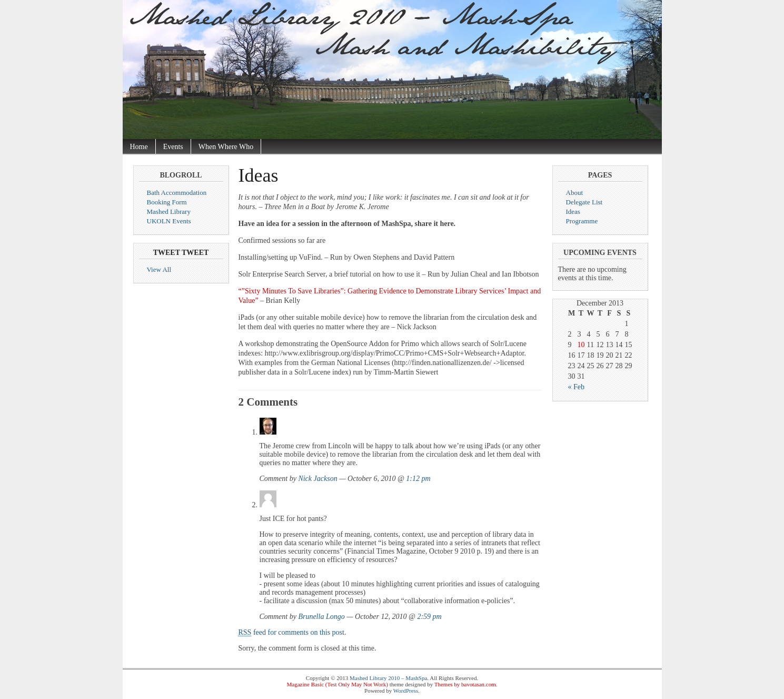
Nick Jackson (317, 479)
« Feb (577, 387)
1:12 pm (418, 479)
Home (139, 147)
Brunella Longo (321, 617)
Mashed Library (169, 211)
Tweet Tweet (181, 253)
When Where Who (226, 147)
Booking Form (167, 202)
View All (159, 269)
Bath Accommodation (177, 193)
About (575, 193)
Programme (582, 221)
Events (173, 147)
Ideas (573, 211)
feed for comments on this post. (292, 632)
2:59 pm (429, 617)
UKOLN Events (169, 221)
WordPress (406, 691)
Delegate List (584, 202)
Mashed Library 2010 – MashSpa (388, 678)
